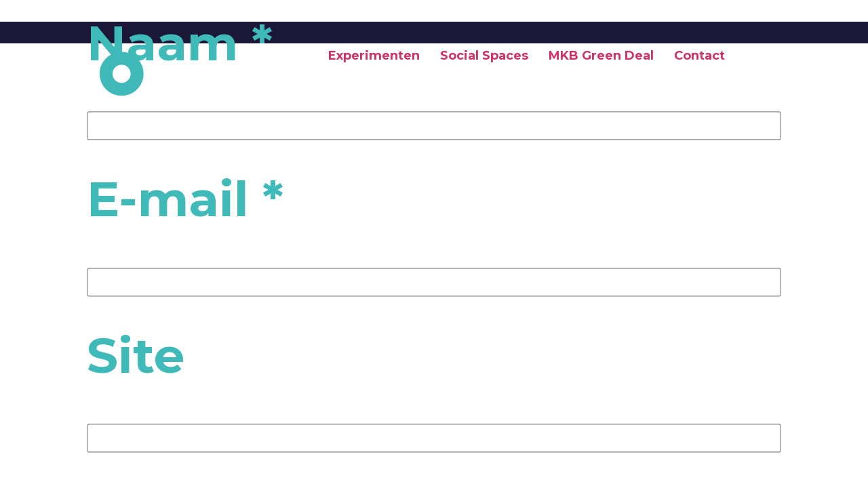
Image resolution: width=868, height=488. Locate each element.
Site (136, 355)
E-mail (185, 199)
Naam (180, 43)
